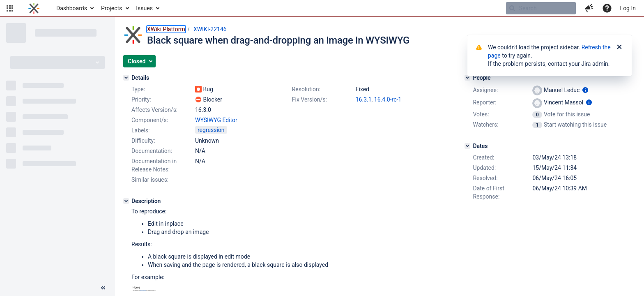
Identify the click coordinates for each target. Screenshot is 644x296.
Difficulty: (143, 141)
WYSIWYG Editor (216, 120)
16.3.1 (364, 99)
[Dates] (467, 146)
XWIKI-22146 (210, 29)
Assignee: (485, 90)
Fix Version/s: (309, 99)
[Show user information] (585, 90)
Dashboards (72, 8)
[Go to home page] (34, 8)
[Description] (126, 201)
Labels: (140, 130)
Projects (112, 8)
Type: (138, 89)
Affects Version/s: (154, 110)
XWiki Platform (166, 29)
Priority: (141, 99)
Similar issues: (150, 180)
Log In (628, 8)
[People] (467, 78)
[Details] (126, 78)
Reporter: (484, 102)
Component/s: (150, 120)
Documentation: (152, 151)
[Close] (619, 47)
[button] (10, 8)
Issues (144, 8)
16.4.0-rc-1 (388, 99)
